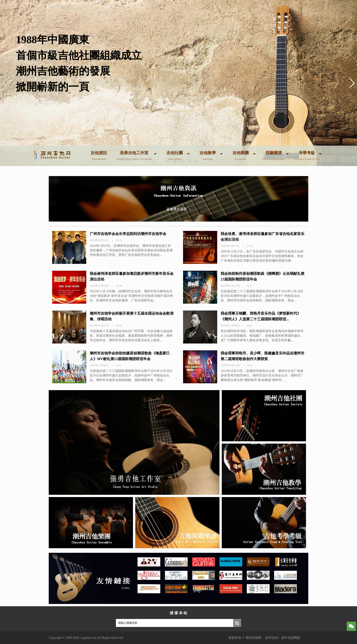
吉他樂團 (241, 156)
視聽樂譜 (273, 156)
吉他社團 (175, 156)
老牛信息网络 (291, 638)
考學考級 (307, 156)
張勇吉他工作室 (134, 156)
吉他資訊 (99, 156)
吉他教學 (208, 156)
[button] (352, 83)
